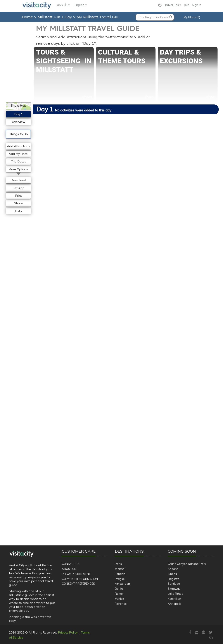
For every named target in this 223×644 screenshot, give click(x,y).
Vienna (120, 569)
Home (27, 17)
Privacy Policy (68, 632)
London (120, 574)
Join (187, 5)
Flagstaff (174, 579)
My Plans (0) (192, 17)
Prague (120, 579)
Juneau (172, 574)
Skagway (174, 589)
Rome (119, 594)
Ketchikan (174, 599)
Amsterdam (123, 584)
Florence (121, 604)
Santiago (174, 584)
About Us (69, 569)
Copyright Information (80, 579)
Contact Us (71, 564)
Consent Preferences (78, 584)
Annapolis (175, 604)
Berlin (119, 589)
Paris (118, 564)
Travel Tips (173, 5)
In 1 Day (65, 17)
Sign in (197, 5)
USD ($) (63, 5)
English (81, 5)
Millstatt (46, 17)
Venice (119, 599)
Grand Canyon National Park (187, 564)
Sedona (173, 569)
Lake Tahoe (175, 594)
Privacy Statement (76, 574)
